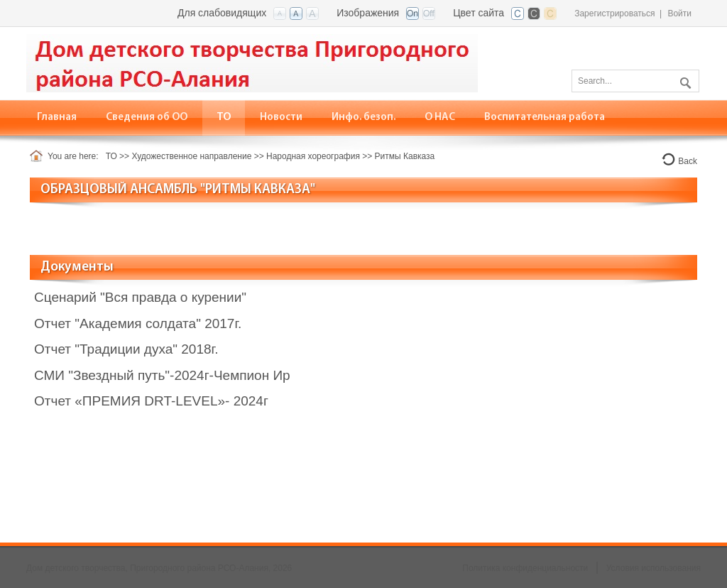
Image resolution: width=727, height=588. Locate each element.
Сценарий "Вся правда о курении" (140, 297)
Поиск (684, 80)
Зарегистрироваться (614, 13)
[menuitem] (147, 118)
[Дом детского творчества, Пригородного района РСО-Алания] (252, 62)
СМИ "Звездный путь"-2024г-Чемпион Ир (162, 375)
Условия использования (654, 568)
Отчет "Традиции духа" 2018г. (126, 349)
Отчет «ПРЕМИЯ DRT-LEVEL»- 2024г (151, 401)
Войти (679, 13)
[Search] (635, 81)
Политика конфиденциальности (525, 568)
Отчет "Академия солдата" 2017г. (138, 323)
